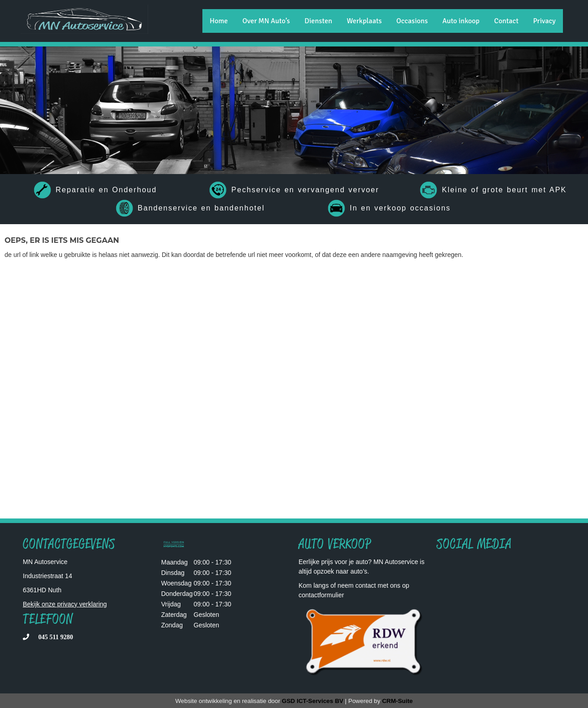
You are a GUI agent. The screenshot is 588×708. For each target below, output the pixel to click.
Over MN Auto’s (266, 21)
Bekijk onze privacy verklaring (65, 604)
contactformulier (321, 595)
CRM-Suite (397, 701)
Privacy (545, 21)
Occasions (412, 21)
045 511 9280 (56, 637)
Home (219, 21)
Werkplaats (364, 21)
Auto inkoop (461, 21)
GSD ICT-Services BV (312, 701)
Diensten (318, 21)
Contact (506, 21)
